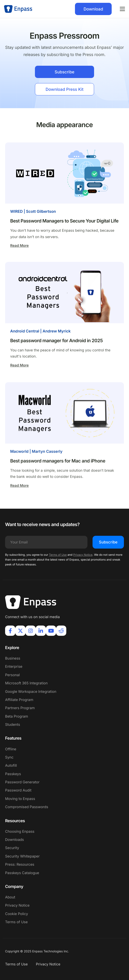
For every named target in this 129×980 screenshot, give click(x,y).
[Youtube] (51, 631)
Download (93, 9)
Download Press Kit (65, 89)
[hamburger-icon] (122, 9)
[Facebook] (10, 631)
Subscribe (64, 72)
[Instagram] (31, 631)
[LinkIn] (41, 631)
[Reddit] (61, 631)
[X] (20, 631)
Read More (20, 246)
